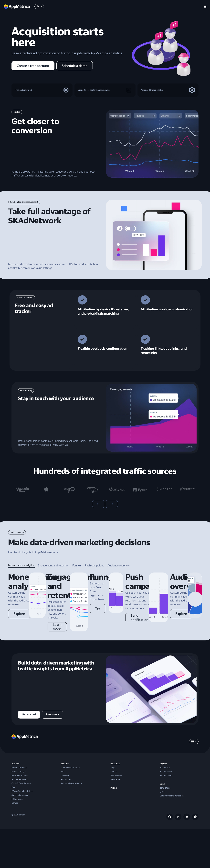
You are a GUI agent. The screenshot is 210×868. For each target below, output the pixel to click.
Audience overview (119, 569)
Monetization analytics (21, 569)
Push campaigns (94, 569)
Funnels (77, 569)
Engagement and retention (53, 569)
